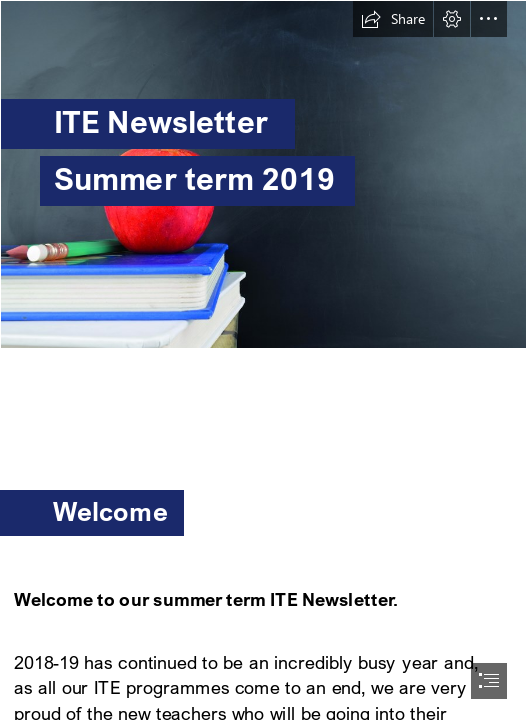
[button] (393, 19)
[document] (263, 360)
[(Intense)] (263, 174)
